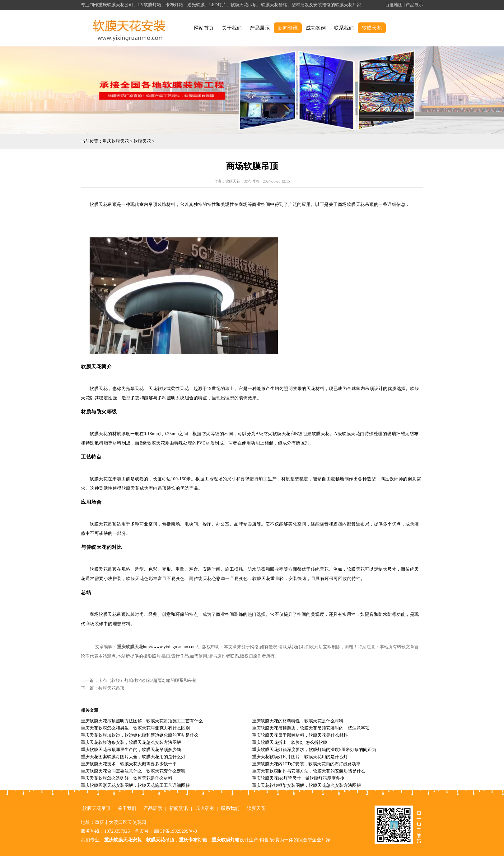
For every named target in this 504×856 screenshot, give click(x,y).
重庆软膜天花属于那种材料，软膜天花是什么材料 (300, 735)
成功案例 (316, 28)
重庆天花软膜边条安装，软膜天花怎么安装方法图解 (131, 742)
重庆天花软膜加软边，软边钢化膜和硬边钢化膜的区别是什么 (140, 735)
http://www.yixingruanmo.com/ (170, 647)
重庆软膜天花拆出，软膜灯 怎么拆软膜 (290, 742)
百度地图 (394, 5)
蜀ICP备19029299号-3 (175, 831)
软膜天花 (372, 28)
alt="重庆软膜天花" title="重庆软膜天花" (129, 28)
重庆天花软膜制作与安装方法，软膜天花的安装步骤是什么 (309, 771)
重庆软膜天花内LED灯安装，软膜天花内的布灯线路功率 (306, 764)
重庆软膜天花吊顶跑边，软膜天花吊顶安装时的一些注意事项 (311, 728)
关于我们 (232, 28)
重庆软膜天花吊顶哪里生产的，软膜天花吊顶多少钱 (131, 750)
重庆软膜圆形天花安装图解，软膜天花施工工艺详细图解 (135, 785)
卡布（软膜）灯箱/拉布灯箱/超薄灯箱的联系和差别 (147, 680)
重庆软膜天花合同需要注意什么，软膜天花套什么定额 (133, 771)
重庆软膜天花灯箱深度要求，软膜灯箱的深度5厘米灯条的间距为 (314, 750)
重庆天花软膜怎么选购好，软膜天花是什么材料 (127, 778)
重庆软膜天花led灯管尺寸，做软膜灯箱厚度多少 (298, 778)
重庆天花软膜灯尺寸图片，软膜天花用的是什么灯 (300, 757)
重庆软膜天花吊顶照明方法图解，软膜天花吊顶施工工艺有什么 (142, 721)
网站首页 (204, 28)
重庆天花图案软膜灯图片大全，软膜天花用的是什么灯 (133, 757)
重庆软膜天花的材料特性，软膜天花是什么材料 (298, 721)
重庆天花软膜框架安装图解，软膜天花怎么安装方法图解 (306, 785)
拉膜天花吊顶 (111, 688)
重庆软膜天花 (116, 141)
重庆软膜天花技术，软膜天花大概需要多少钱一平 (129, 764)
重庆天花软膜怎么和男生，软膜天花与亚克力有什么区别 (135, 728)
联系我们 (344, 28)
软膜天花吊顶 (96, 808)
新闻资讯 (288, 28)
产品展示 (414, 5)
